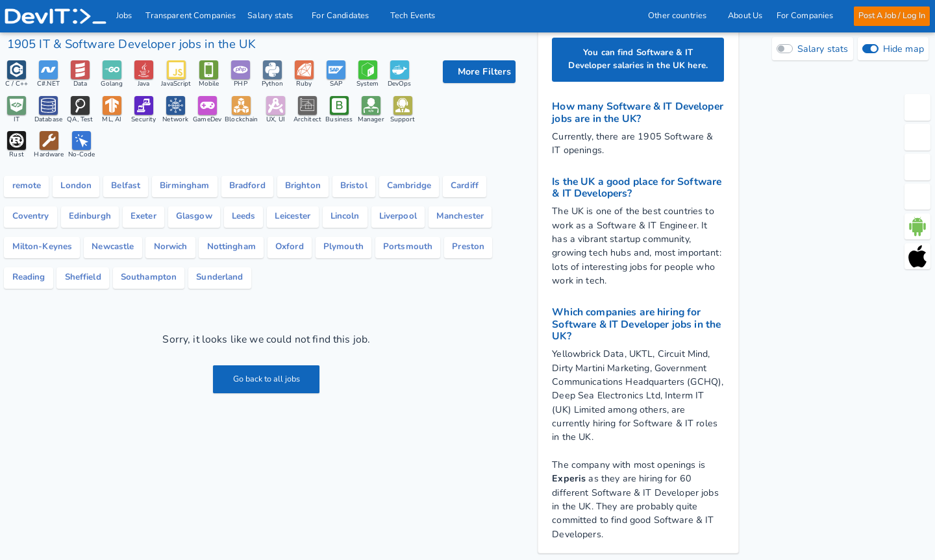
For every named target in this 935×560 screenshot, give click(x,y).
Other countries (681, 16)
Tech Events (414, 16)
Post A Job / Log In (891, 16)
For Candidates (345, 16)
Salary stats (274, 16)
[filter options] (479, 72)
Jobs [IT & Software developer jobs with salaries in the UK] (124, 16)
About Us (745, 16)
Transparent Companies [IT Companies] (191, 16)
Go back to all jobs (267, 386)
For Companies (808, 16)
